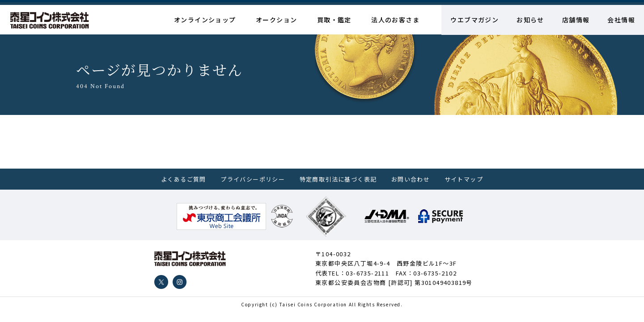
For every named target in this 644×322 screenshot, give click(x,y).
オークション (276, 20)
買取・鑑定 (334, 20)
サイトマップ (464, 179)
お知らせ (530, 20)
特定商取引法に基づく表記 (338, 179)
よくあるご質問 (184, 179)
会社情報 (621, 20)
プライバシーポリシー (253, 179)
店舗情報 (576, 20)
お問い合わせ (411, 179)
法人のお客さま (395, 20)
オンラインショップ (205, 20)
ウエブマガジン (475, 20)
